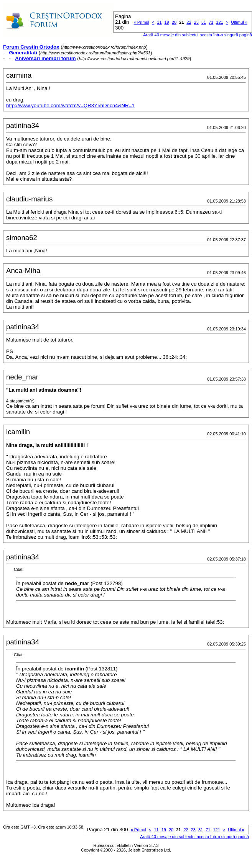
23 (196, 22)
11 (159, 22)
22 (189, 22)
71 (211, 22)
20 (174, 22)
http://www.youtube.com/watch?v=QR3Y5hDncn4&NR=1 (70, 105)
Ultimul (239, 22)
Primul (142, 22)
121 (219, 22)
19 (167, 22)
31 (204, 22)
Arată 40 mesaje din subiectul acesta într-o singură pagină (198, 35)
